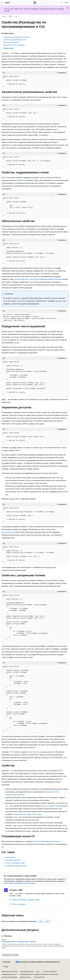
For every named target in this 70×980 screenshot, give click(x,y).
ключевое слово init (13, 860)
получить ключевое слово (15, 863)
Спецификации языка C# (51, 841)
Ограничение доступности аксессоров (27, 814)
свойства (34, 752)
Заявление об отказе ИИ (10, 971)
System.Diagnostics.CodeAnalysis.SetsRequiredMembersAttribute (38, 279)
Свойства (36, 841)
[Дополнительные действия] (67, 16)
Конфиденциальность (9, 974)
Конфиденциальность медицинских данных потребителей (39, 974)
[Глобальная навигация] (2, 3)
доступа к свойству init (49, 806)
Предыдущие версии (27, 971)
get (18, 803)
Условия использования (9, 977)
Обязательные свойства (11, 42)
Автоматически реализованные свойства (17, 37)
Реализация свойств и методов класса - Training (18, 942)
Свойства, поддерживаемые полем (15, 40)
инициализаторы (8, 532)
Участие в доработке (50, 971)
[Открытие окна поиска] (62, 3)
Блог (38, 971)
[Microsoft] (35, 3)
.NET (10, 16)
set (6, 806)
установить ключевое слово (16, 866)
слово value (18, 817)
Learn (4, 16)
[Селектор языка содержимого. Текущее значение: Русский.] (6, 962)
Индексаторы (10, 857)
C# (16, 16)
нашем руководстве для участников (22, 883)
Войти (66, 3)
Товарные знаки (25, 977)
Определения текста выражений (14, 45)
